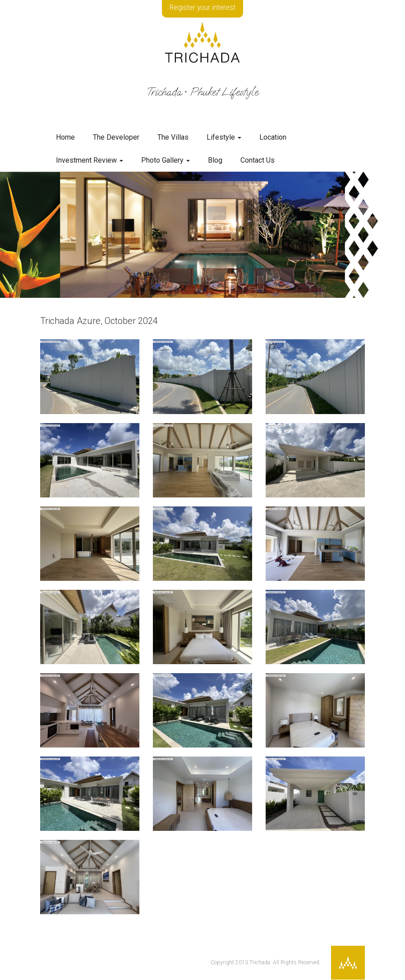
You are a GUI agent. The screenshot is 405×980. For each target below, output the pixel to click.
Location (273, 137)
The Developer (116, 137)
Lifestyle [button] (224, 137)
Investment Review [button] (90, 160)
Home (65, 137)
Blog (215, 160)
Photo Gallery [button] (166, 160)
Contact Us (258, 160)
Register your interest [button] (203, 8)
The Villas (173, 137)
